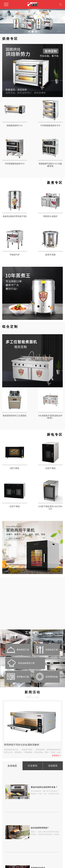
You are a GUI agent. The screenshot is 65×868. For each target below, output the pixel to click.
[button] (29, 32)
